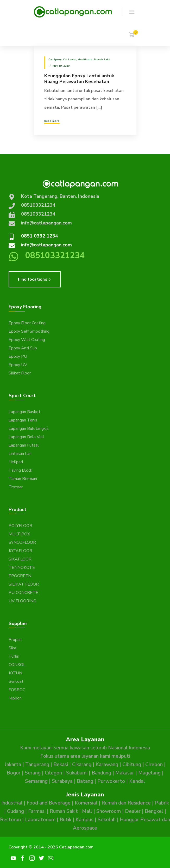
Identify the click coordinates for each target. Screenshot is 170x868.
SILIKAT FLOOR (24, 584)
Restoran (10, 820)
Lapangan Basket (24, 412)
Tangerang (37, 765)
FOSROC (17, 690)
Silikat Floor (20, 373)
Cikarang (82, 765)
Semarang (36, 781)
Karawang (107, 765)
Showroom (109, 811)
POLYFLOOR (20, 526)
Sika (12, 648)
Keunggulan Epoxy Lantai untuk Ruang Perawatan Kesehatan (79, 79)
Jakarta (13, 765)
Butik (65, 820)
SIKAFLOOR (20, 559)
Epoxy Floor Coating (27, 323)
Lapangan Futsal (24, 445)
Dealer (133, 811)
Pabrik (162, 803)
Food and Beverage (49, 803)
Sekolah (107, 820)
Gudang (15, 811)
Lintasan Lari (20, 454)
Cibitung (132, 765)
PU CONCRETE (23, 593)
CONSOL (17, 665)
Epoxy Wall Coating (27, 340)
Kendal (137, 781)
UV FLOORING (22, 601)
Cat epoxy (55, 60)
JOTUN (15, 673)
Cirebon (154, 765)
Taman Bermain (23, 479)
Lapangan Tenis (23, 420)
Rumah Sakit (102, 60)
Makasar (125, 773)
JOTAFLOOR (20, 551)
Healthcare (85, 60)
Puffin (14, 656)
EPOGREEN (20, 576)
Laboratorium (40, 820)
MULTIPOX (19, 534)
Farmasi (37, 811)
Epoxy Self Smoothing (29, 331)
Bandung (101, 773)
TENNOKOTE (22, 568)
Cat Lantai (70, 60)
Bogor (14, 773)
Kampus (84, 820)
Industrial (12, 803)
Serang (33, 773)
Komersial (86, 803)
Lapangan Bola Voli (26, 437)
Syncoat (16, 681)
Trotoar (16, 487)
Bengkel (154, 811)
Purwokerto (111, 781)
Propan (15, 640)
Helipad (16, 462)
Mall (87, 811)
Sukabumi (77, 773)
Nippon (15, 698)
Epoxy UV (18, 365)
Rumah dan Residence (126, 803)
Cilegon (53, 773)
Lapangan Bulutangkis (29, 429)
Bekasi (61, 765)
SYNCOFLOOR (22, 542)
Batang (85, 781)
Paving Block (20, 470)
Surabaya (62, 781)
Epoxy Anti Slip (23, 348)
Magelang (149, 773)
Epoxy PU (18, 356)
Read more (52, 121)
